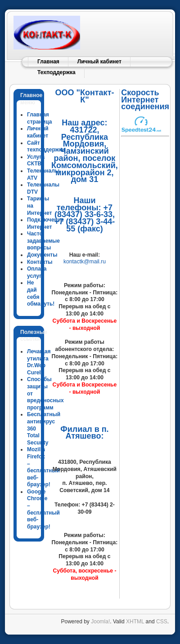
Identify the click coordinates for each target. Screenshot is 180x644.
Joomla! (100, 622)
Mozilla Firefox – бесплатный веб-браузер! (43, 467)
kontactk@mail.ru (85, 262)
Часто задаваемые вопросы (43, 241)
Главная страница (39, 118)
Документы (42, 255)
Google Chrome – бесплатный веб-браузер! (43, 509)
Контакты (40, 262)
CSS (162, 622)
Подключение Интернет (45, 223)
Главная (48, 62)
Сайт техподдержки (46, 147)
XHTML (135, 622)
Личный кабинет (99, 62)
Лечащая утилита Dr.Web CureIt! (39, 362)
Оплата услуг (37, 272)
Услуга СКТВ (36, 160)
